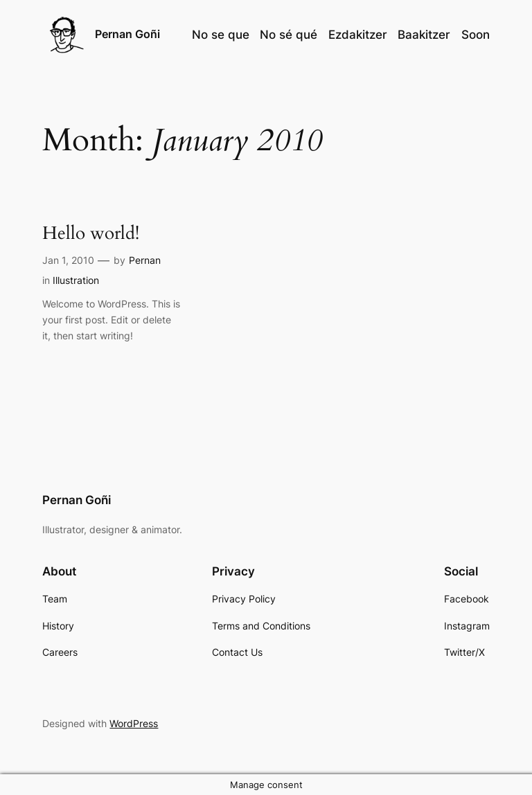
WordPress (134, 723)
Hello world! (91, 234)
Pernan (145, 260)
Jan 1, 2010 (68, 260)
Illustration (76, 280)
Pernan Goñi (127, 34)
